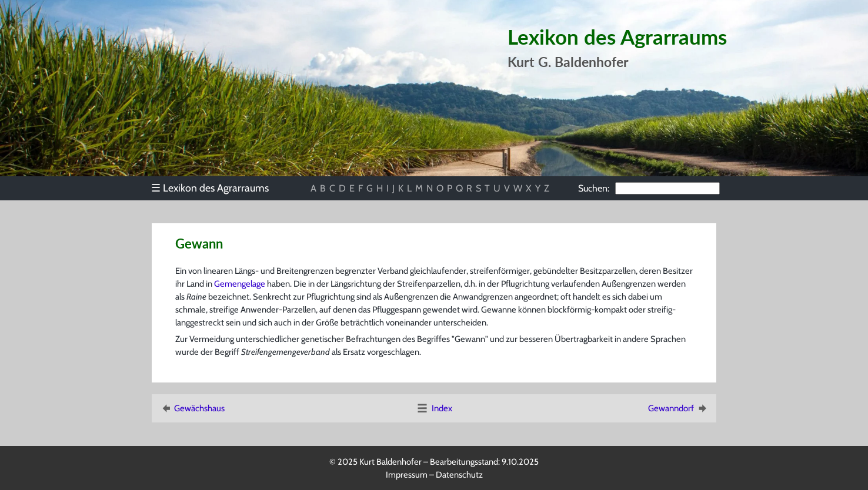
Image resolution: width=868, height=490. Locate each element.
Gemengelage (240, 284)
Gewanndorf (678, 408)
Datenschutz (459, 475)
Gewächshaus (192, 408)
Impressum (407, 475)
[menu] (216, 188)
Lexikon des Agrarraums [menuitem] (210, 188)
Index (434, 408)
